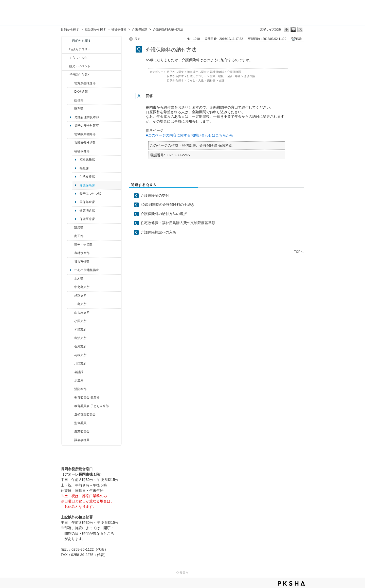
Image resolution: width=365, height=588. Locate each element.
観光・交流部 (83, 245)
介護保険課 (140, 29)
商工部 (79, 236)
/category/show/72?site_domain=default (71, 109)
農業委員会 (82, 431)
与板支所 (80, 355)
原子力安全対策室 (87, 126)
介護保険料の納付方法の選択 (164, 214)
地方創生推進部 (85, 83)
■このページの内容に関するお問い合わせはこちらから (189, 135)
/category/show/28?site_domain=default (71, 279)
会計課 (79, 372)
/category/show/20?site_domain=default (71, 245)
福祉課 (84, 168)
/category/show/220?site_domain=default (71, 423)
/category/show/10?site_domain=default (71, 100)
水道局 (79, 380)
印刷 (299, 39)
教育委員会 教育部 (87, 397)
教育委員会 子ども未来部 (91, 406)
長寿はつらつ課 (90, 194)
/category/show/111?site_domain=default (71, 414)
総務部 (79, 100)
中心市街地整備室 (87, 270)
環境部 (79, 228)
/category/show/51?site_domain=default (71, 406)
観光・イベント (80, 66)
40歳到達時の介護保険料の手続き (168, 205)
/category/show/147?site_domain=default (71, 380)
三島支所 (80, 304)
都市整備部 (82, 262)
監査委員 (80, 423)
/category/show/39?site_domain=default (71, 397)
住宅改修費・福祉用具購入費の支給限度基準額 (178, 223)
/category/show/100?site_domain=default (71, 83)
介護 (222, 80)
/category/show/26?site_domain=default (71, 143)
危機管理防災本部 (87, 117)
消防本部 (80, 389)
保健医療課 (87, 219)
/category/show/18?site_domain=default (66, 66)
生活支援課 (87, 177)
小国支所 (80, 321)
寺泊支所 (80, 338)
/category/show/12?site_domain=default (66, 58)
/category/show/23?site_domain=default (71, 228)
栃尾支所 (80, 346)
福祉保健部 (119, 29)
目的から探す (70, 29)
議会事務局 (82, 440)
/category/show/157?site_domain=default (71, 440)
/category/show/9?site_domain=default (66, 75)
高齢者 (211, 80)
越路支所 (80, 296)
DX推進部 (81, 92)
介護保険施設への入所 (158, 232)
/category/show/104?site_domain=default (71, 134)
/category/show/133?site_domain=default (71, 363)
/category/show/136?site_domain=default (71, 355)
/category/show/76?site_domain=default (71, 253)
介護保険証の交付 (155, 195)
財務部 (79, 109)
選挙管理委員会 (85, 414)
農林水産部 (82, 253)
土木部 (79, 279)
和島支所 (80, 329)
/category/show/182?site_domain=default (71, 262)
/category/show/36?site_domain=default (71, 236)
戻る (137, 39)
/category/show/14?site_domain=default (71, 151)
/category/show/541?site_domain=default (71, 92)
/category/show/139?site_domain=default (71, 329)
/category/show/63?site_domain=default (71, 338)
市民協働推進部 (85, 143)
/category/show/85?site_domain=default (71, 389)
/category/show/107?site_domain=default (71, 287)
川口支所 (80, 363)
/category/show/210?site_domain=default (71, 372)
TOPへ (299, 252)
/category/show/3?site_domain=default (66, 49)
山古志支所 (82, 313)
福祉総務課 (87, 160)
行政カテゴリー (80, 49)
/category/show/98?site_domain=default (71, 313)
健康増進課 (87, 211)
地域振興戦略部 (85, 134)
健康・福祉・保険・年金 (225, 76)
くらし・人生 (78, 58)
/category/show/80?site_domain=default (71, 346)
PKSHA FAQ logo (291, 583)
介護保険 (249, 76)
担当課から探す (95, 29)
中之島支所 (82, 287)
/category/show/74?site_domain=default (71, 321)
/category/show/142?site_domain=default (71, 296)
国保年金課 (87, 202)
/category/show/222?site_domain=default (71, 431)
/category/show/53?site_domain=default (71, 304)
